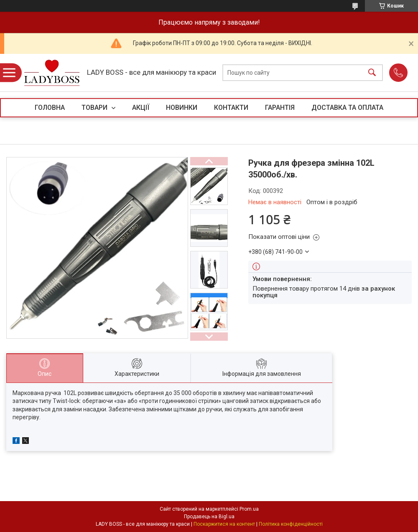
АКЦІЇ (141, 108)
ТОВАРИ (95, 108)
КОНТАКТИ (231, 108)
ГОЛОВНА (50, 108)
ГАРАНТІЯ (280, 108)
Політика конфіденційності (291, 524)
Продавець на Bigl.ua (209, 517)
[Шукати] (372, 73)
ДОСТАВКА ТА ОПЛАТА (347, 108)
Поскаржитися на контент (224, 524)
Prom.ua (249, 509)
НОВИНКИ (182, 108)
